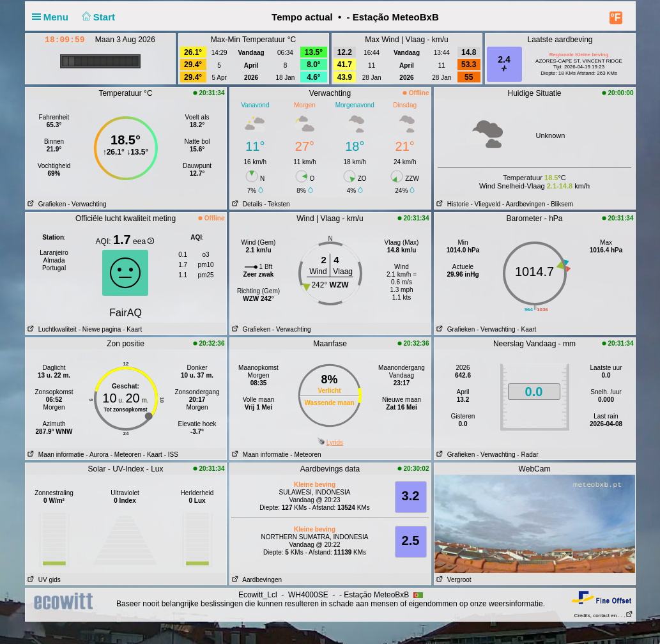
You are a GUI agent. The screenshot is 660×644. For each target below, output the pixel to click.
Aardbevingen (256, 580)
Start (97, 17)
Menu (53, 17)
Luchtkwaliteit (51, 329)
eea (143, 241)
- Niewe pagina (100, 329)
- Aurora (97, 455)
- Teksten (277, 204)
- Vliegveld (486, 204)
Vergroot (453, 580)
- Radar (527, 455)
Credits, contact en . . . (603, 616)
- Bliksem (560, 204)
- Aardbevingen (524, 204)
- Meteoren (126, 455)
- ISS (171, 455)
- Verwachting (87, 204)
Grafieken (46, 204)
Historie (452, 204)
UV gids (43, 580)
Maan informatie (55, 455)
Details (246, 204)
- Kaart (131, 329)
